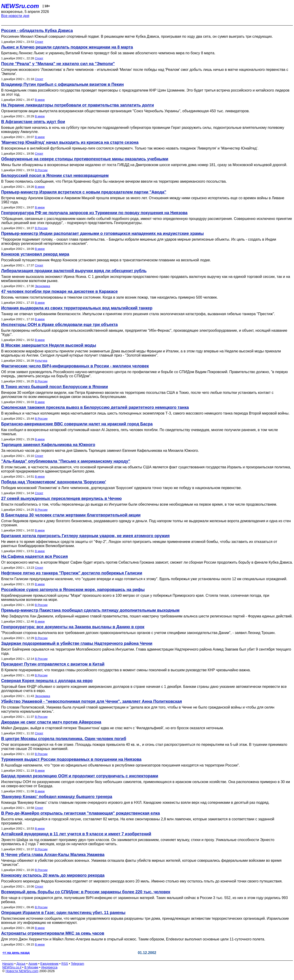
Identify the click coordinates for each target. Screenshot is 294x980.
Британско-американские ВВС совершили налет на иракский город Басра (77, 424)
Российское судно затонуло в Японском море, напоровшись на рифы (73, 590)
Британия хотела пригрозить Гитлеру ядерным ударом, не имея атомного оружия (85, 536)
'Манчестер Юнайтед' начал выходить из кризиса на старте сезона (70, 142)
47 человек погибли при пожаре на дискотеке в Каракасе (59, 291)
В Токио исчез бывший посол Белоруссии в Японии (55, 387)
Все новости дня (15, 16)
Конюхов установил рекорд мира (35, 254)
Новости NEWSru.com (22, 971)
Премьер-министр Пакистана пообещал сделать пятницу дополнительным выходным (90, 610)
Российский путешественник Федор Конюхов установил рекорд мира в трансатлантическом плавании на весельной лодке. (106, 260)
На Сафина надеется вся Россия (34, 556)
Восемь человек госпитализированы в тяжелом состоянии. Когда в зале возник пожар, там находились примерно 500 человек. (109, 297)
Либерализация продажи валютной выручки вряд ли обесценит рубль (74, 271)
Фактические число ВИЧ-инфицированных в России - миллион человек (75, 366)
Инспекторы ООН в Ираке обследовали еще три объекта (59, 325)
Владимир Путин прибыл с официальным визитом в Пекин (62, 84)
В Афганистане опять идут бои (33, 122)
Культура (41, 361)
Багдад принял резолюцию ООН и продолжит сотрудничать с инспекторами (80, 776)
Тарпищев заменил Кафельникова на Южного (48, 445)
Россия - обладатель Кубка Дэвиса (37, 31)
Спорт (39, 42)
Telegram (78, 964)
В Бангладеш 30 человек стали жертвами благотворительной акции (71, 515)
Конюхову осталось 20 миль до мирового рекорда (53, 875)
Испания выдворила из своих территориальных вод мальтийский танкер (77, 308)
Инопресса (49, 967)
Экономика (42, 286)
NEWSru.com (20, 6)
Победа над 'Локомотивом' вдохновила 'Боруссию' (54, 482)
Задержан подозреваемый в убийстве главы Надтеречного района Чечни (77, 643)
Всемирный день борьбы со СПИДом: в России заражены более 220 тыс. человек (86, 892)
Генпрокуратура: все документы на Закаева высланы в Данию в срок (73, 627)
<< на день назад (16, 953)
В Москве (31, 967)
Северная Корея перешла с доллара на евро (47, 681)
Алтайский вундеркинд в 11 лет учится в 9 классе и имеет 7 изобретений (76, 834)
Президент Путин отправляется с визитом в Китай (53, 664)
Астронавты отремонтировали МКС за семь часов (53, 933)
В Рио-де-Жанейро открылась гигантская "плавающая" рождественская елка (81, 813)
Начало (8, 964)
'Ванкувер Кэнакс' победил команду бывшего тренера (57, 797)
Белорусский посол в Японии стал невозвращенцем (55, 176)
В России (41, 170)
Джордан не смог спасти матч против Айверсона (51, 722)
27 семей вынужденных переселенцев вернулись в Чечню (61, 499)
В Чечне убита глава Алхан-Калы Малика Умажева (53, 855)
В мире (40, 100)
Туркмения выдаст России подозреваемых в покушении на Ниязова (71, 759)
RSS (65, 964)
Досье (21, 964)
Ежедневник (49, 964)
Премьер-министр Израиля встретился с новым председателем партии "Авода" (84, 192)
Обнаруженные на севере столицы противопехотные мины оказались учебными (85, 159)
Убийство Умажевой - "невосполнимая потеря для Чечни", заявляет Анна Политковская (92, 701)
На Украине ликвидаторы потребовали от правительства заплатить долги (78, 105)
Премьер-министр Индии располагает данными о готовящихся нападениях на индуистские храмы (102, 233)
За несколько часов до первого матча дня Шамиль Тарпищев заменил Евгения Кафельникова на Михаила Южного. (100, 451)
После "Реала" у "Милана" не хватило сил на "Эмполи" (58, 64)
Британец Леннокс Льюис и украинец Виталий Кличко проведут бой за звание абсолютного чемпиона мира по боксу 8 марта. (108, 53)
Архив (33, 964)
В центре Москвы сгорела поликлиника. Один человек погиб (64, 739)
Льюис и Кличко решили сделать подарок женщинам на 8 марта (67, 47)
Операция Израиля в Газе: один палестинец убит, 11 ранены (63, 913)
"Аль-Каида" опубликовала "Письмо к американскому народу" (66, 461)
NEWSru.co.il (12, 967)
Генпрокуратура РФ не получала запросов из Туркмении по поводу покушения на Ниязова (94, 213)
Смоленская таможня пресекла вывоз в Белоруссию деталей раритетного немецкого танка (95, 407)
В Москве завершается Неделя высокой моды (49, 345)
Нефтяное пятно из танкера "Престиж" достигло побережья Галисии (72, 573)
